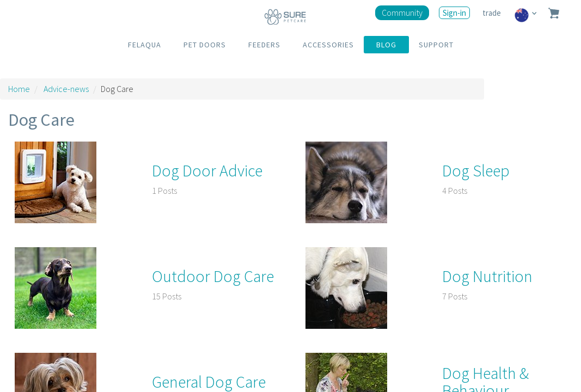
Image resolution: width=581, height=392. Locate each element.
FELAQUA (145, 45)
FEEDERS (264, 45)
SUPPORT (436, 45)
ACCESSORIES (328, 45)
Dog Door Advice (207, 170)
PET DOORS (205, 45)
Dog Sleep (476, 170)
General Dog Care (209, 382)
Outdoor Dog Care (213, 276)
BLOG (386, 45)
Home (19, 89)
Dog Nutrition (487, 276)
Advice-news (66, 89)
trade (493, 13)
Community (402, 13)
